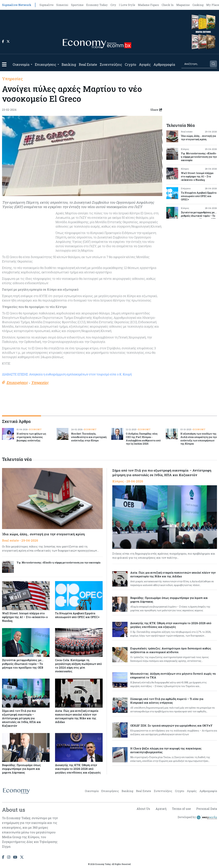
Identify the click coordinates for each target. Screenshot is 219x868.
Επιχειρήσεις (46, 64)
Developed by (197, 817)
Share (156, 110)
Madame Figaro (148, 5)
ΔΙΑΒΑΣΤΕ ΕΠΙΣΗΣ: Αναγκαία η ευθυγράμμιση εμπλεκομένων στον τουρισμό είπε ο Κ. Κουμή (67, 374)
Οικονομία (21, 64)
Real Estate (88, 64)
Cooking (198, 5)
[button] (4, 64)
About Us (143, 809)
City (113, 5)
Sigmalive (46, 5)
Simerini (62, 5)
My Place (213, 5)
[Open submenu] (32, 64)
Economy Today (97, 5)
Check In (168, 5)
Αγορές (145, 64)
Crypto (131, 64)
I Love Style (127, 5)
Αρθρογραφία (164, 64)
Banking (69, 64)
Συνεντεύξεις (111, 64)
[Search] (195, 64)
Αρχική (161, 809)
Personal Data (207, 809)
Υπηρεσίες (12, 79)
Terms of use (181, 809)
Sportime (77, 5)
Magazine (183, 5)
